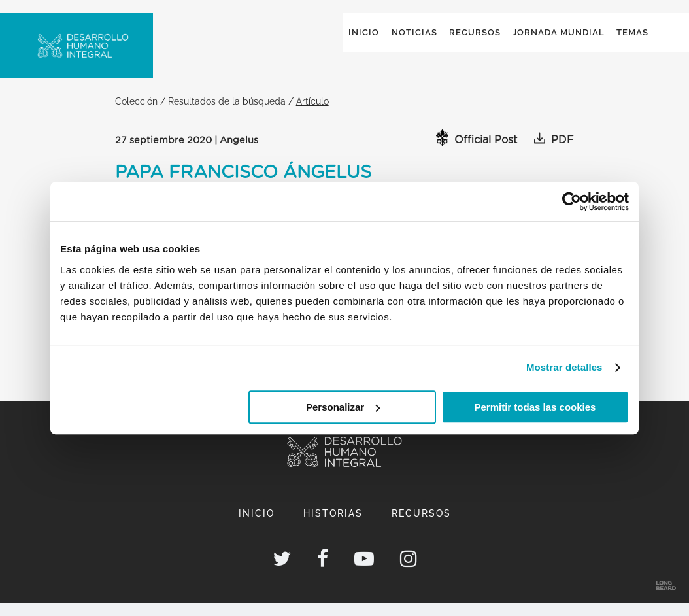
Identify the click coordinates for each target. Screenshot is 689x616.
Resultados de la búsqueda (227, 114)
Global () (608, 27)
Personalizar (343, 407)
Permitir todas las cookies (535, 407)
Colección (136, 114)
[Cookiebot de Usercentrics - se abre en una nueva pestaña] (572, 201)
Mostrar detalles (564, 367)
